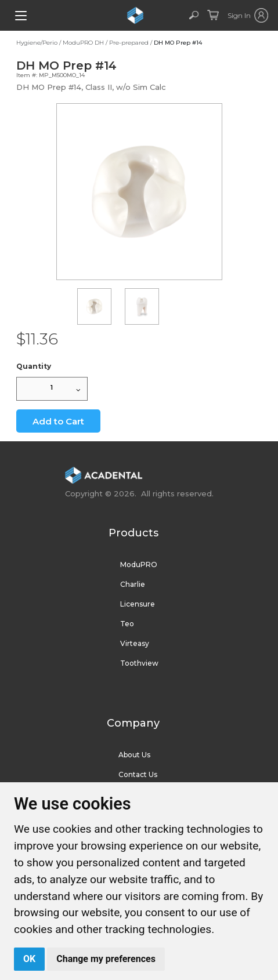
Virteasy (135, 643)
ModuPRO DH (83, 43)
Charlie (133, 584)
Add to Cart (58, 421)
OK (29, 959)
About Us (134, 755)
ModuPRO (139, 565)
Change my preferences (106, 959)
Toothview (139, 663)
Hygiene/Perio (37, 43)
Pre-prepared (129, 43)
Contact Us (138, 774)
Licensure (138, 604)
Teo (127, 624)
